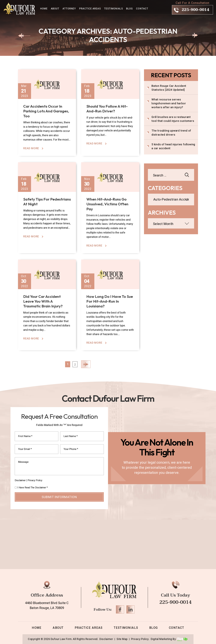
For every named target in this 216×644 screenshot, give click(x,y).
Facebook (120, 609)
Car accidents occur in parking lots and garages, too (46, 111)
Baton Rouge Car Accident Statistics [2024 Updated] (169, 88)
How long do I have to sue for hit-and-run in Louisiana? (110, 301)
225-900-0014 (195, 10)
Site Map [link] (122, 639)
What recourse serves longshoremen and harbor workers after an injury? (169, 104)
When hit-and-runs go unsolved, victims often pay (107, 204)
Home (44, 9)
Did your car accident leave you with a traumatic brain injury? (43, 301)
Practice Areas (90, 9)
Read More (31, 148)
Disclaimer (20, 480)
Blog (129, 9)
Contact (142, 9)
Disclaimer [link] (106, 639)
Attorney (69, 9)
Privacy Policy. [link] (140, 639)
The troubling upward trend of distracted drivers (171, 133)
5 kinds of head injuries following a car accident (173, 147)
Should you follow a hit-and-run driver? (107, 109)
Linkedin (130, 609)
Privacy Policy (35, 480)
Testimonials (113, 9)
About (55, 9)
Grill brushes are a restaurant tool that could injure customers (173, 119)
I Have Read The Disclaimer (32, 488)
